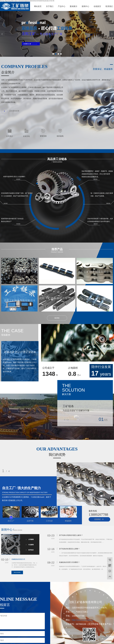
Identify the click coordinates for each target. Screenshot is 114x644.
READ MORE (17, 572)
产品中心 (62, 6)
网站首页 (38, 6)
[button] (53, 54)
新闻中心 (85, 6)
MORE (57, 318)
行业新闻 (31, 545)
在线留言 (97, 6)
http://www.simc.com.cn (83, 620)
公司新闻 (31, 539)
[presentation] (2, 34)
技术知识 (31, 550)
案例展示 (74, 6)
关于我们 (50, 6)
